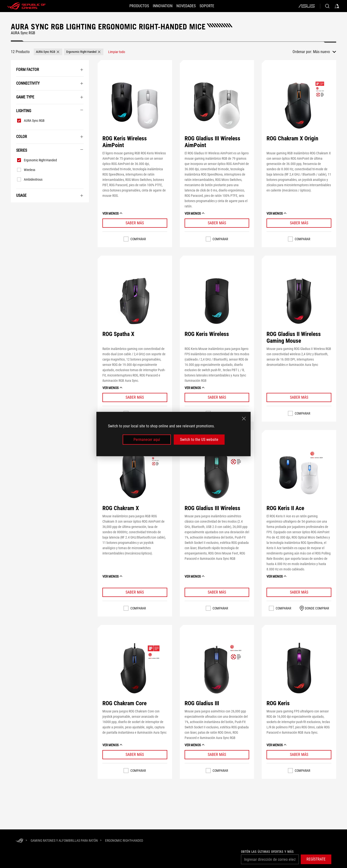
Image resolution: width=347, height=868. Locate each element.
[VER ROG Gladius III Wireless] (217, 475)
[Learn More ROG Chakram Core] (135, 755)
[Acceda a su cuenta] (337, 6)
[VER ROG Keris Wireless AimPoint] (135, 106)
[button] (135, 6)
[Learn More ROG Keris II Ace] (299, 592)
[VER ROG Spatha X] (135, 301)
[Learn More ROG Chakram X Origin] (299, 223)
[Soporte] (211, 6)
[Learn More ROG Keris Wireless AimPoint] (135, 223)
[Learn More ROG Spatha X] (135, 397)
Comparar (138, 239)
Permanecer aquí (147, 440)
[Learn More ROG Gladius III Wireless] (217, 592)
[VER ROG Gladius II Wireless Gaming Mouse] (299, 301)
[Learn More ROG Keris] (299, 755)
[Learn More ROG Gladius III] (217, 755)
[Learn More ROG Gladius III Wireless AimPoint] (217, 223)
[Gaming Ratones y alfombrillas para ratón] (64, 841)
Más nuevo (321, 52)
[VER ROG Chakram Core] (135, 670)
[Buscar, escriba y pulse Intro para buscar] (327, 6)
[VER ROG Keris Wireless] (217, 301)
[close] (244, 418)
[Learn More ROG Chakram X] (135, 592)
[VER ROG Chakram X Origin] (299, 106)
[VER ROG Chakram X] (135, 475)
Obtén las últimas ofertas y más (267, 852)
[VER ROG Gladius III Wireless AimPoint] (217, 106)
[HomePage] (20, 841)
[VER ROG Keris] (299, 670)
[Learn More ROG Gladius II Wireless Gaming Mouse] (299, 397)
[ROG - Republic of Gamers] (27, 6)
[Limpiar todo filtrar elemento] (117, 52)
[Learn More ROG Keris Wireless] (217, 397)
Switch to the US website (199, 440)
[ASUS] (307, 6)
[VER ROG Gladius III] (217, 670)
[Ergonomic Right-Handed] (124, 841)
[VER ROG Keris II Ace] (299, 475)
